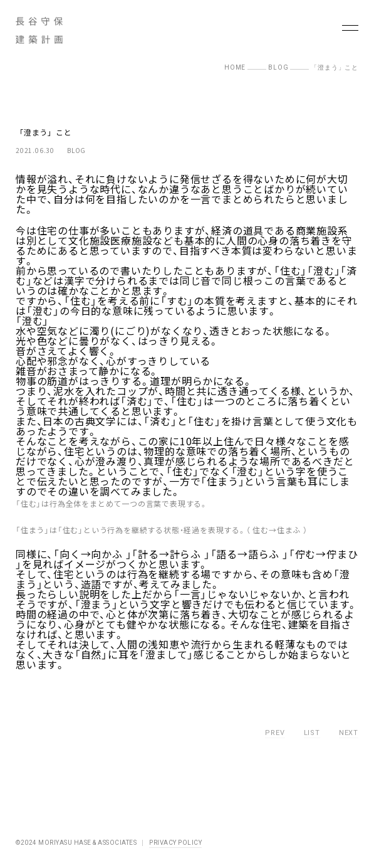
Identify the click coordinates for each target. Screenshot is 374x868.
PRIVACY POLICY (175, 843)
